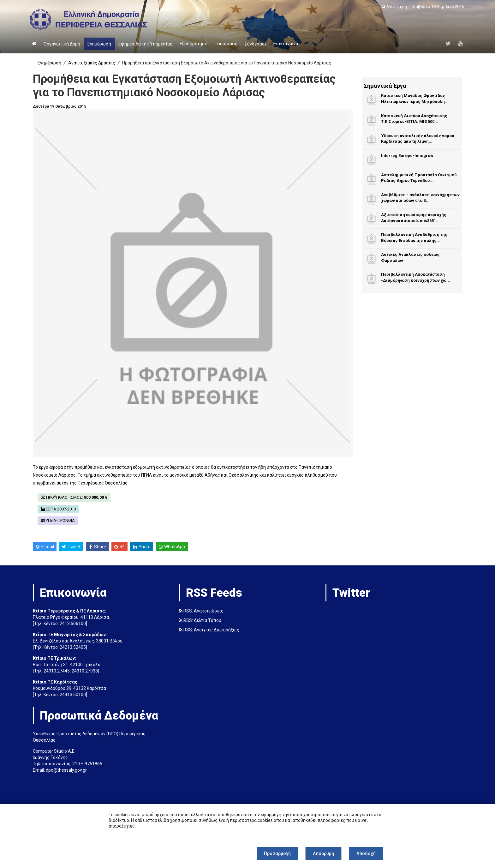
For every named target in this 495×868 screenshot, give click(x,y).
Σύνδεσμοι (255, 44)
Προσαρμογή (277, 853)
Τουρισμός (226, 44)
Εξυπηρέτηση (194, 44)
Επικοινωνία (286, 44)
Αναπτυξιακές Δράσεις (92, 63)
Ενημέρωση (99, 44)
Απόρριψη (323, 853)
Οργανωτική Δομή (62, 44)
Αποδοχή (366, 853)
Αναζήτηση (394, 6)
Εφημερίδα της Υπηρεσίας (145, 44)
